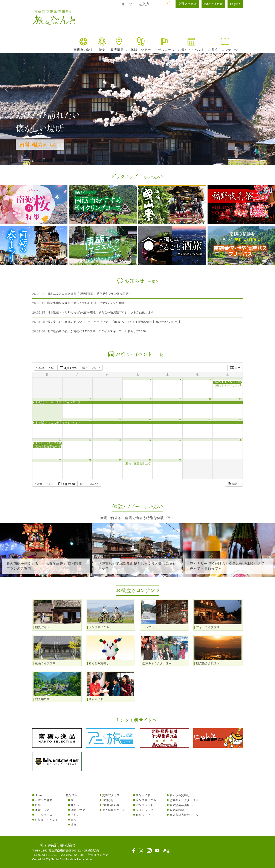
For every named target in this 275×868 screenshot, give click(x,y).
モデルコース (164, 44)
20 (90, 440)
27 (90, 460)
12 (60, 420)
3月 (52, 368)
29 (150, 460)
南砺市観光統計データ (184, 815)
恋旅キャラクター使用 (184, 800)
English (235, 4)
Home (39, 795)
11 (240, 399)
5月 (85, 368)
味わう (75, 805)
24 (210, 440)
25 (240, 440)
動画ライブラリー (147, 815)
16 (180, 420)
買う (74, 820)
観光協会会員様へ (181, 805)
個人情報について (114, 810)
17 (210, 420)
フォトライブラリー (149, 810)
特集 (102, 44)
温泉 (74, 825)
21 (120, 440)
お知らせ (108, 800)
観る (74, 800)
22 (150, 440)
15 (150, 420)
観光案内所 (177, 810)
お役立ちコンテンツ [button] (225, 44)
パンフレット (144, 805)
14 (120, 420)
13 (90, 420)
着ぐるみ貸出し (180, 795)
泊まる (75, 815)
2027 (96, 368)
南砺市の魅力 (83, 44)
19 (60, 440)
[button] (7, 89)
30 (180, 460)
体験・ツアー (141, 44)
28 (120, 460)
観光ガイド (143, 795)
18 (240, 420)
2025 (41, 368)
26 (60, 460)
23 (180, 440)
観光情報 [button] (119, 44)
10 (210, 399)
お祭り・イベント (191, 44)
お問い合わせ (213, 4)
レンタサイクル (146, 800)
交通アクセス (187, 4)
